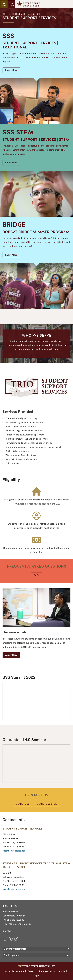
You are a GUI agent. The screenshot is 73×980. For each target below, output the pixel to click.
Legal (37, 976)
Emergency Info (47, 971)
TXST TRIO (35, 14)
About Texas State (15, 971)
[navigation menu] (4, 4)
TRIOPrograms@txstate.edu (17, 924)
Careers (32, 971)
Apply (62, 971)
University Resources (15, 949)
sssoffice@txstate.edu (14, 851)
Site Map (7, 931)
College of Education (14, 14)
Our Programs (11, 955)
